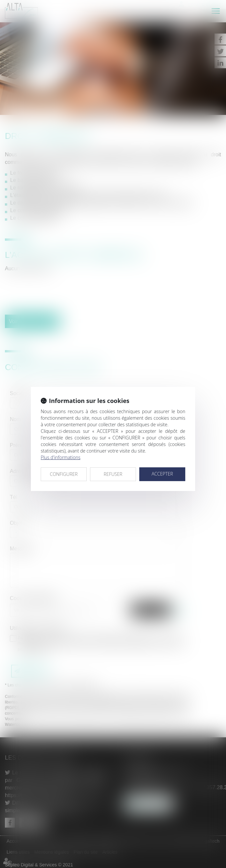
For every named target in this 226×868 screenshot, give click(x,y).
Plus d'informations (61, 457)
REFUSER (113, 474)
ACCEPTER (162, 474)
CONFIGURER (64, 474)
